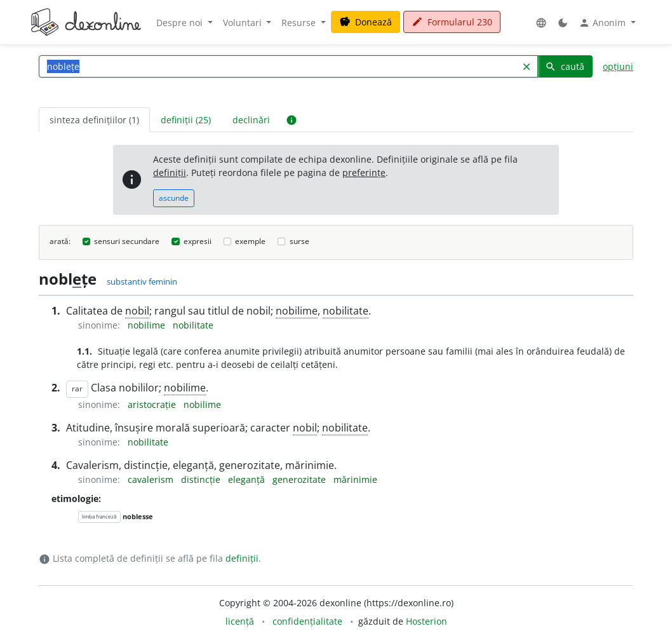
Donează (366, 22)
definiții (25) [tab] (186, 120)
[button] (541, 23)
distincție (202, 479)
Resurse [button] (300, 23)
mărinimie (355, 479)
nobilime (297, 311)
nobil (137, 311)
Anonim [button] (603, 23)
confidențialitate (307, 621)
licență (240, 621)
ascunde (174, 198)
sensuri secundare (127, 241)
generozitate (300, 479)
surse (299, 241)
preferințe (364, 173)
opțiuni (618, 66)
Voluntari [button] (244, 23)
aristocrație (153, 404)
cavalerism (152, 479)
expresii (198, 241)
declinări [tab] (251, 120)
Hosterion (427, 621)
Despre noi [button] (181, 23)
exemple (250, 241)
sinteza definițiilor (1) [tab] (94, 120)
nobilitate (346, 311)
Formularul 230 (452, 22)
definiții (170, 173)
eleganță (248, 479)
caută (565, 66)
